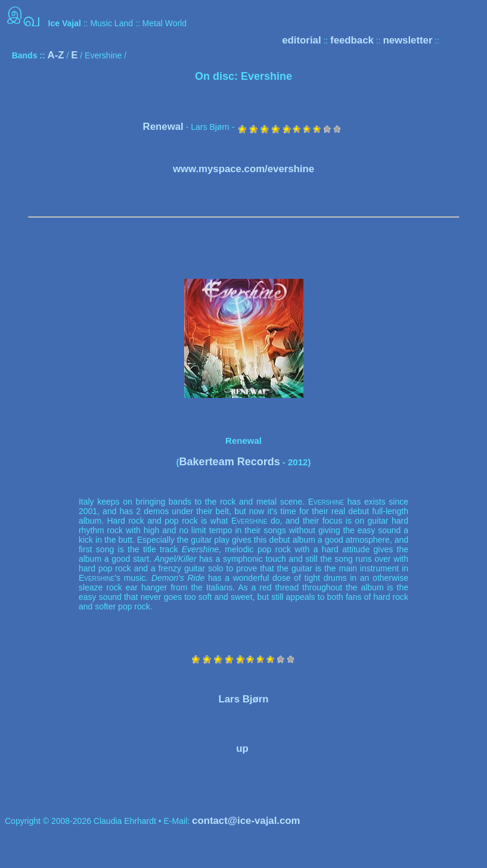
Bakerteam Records (230, 462)
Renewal (163, 127)
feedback (352, 40)
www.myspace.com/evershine (243, 169)
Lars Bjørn (244, 699)
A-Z (56, 55)
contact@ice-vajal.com (246, 821)
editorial (301, 40)
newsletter (407, 40)
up (242, 749)
